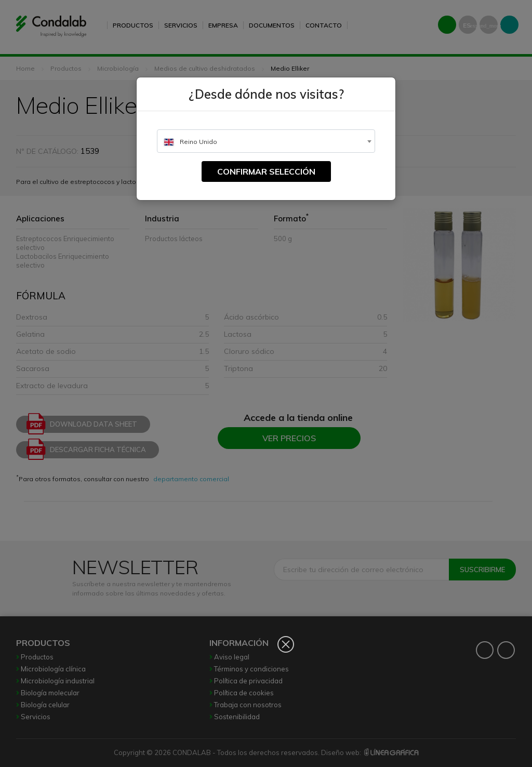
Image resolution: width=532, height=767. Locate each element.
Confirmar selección (266, 171)
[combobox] (266, 141)
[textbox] (266, 142)
